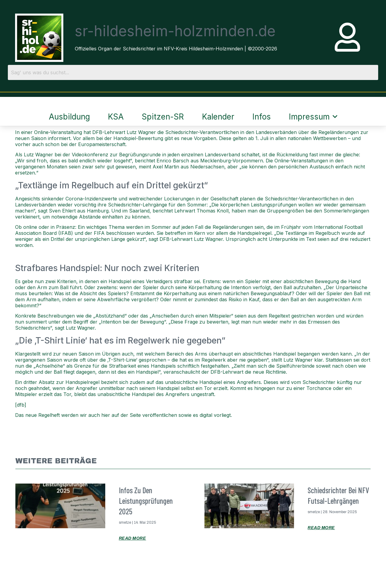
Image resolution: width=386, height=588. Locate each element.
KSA (116, 117)
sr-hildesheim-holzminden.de (175, 31)
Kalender (218, 117)
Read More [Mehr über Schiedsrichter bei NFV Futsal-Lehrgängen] (321, 528)
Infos (262, 117)
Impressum (313, 117)
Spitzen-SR (163, 117)
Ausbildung (69, 117)
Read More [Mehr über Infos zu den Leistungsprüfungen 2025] (133, 538)
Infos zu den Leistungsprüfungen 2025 (146, 501)
